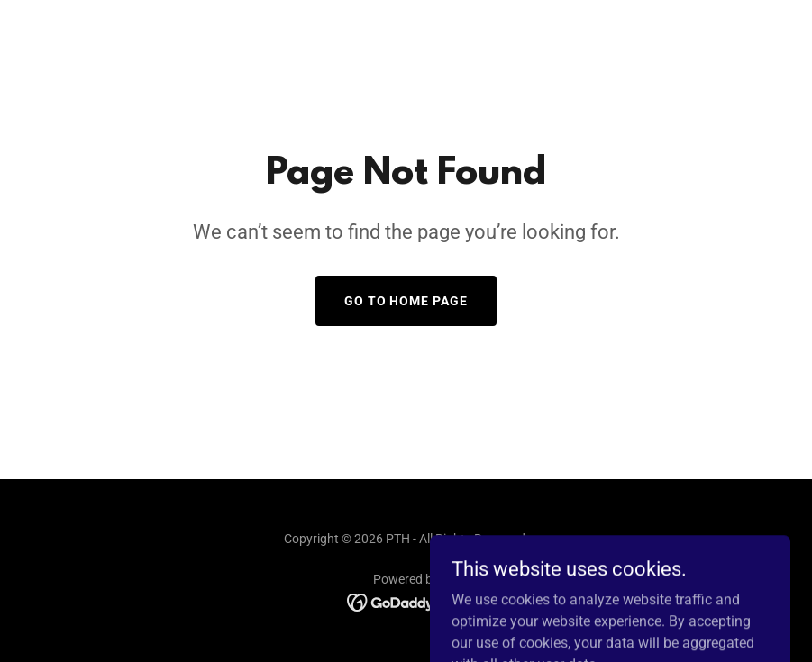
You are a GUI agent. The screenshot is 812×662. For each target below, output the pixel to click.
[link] (406, 601)
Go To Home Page (406, 301)
